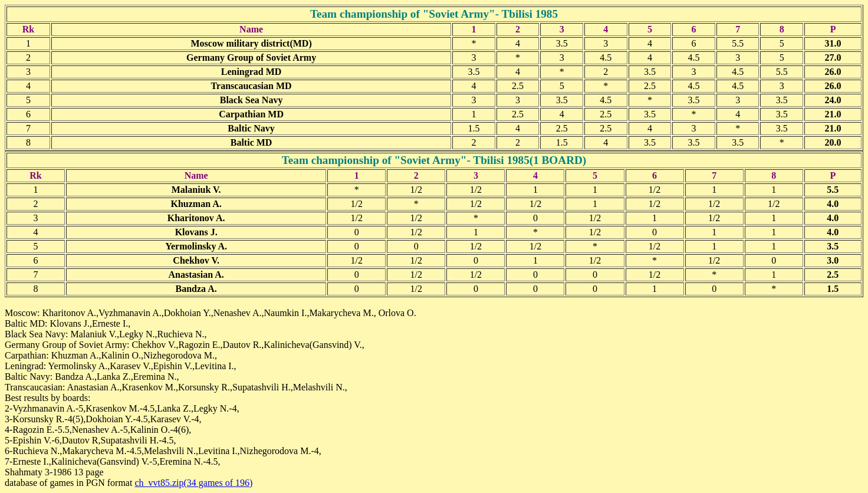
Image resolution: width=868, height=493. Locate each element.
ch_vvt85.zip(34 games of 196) (193, 483)
